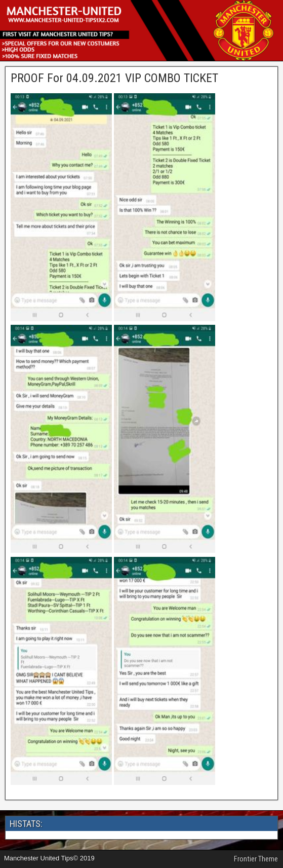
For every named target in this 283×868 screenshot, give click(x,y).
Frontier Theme (256, 859)
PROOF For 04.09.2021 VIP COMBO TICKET (114, 78)
